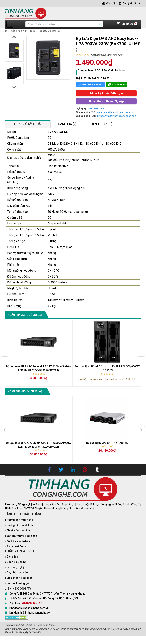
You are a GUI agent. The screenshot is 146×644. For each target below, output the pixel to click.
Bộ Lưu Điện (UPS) (50, 31)
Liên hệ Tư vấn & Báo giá (106, 93)
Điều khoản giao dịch (19, 578)
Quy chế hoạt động (18, 573)
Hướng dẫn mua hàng (20, 520)
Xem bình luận (115, 55)
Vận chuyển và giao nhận (22, 536)
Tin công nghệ (15, 567)
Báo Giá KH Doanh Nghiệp (106, 101)
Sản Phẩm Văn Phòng (23, 31)
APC (98, 71)
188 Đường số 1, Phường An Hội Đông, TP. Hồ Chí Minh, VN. (44, 598)
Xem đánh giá (98, 55)
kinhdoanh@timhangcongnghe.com (117, 116)
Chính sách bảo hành (19, 531)
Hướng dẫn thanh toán (20, 525)
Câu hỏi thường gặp (18, 583)
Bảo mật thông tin (17, 546)
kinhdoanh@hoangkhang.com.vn (115, 112)
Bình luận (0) (102, 124)
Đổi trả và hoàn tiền (18, 541)
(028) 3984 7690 (96, 108)
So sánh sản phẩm (117, 84)
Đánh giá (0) (67, 124)
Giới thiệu (12, 557)
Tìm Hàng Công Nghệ (43, 625)
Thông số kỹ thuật (28, 124)
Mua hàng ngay (90, 84)
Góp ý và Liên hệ (16, 562)
